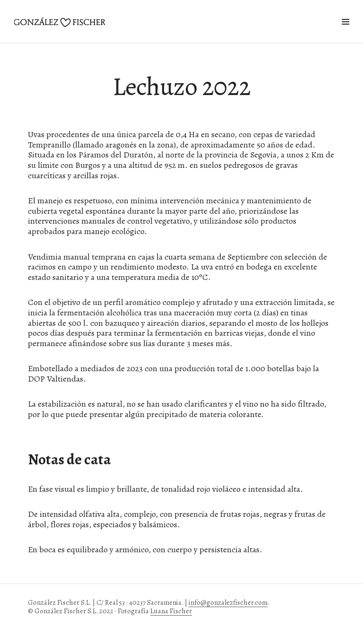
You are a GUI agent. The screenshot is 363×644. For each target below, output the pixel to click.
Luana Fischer (171, 611)
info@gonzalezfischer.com (228, 602)
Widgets (345, 32)
